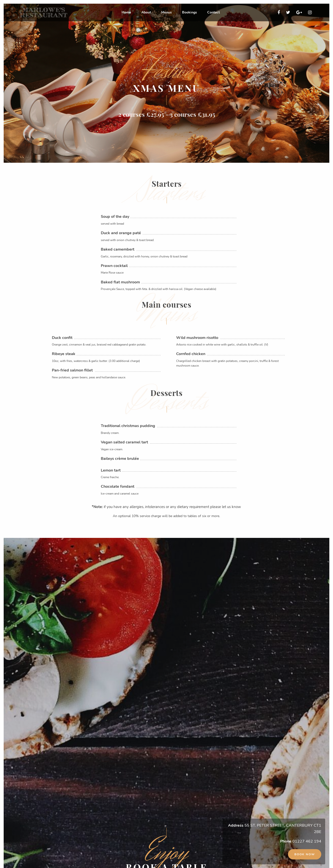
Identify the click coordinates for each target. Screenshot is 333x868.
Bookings (189, 12)
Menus (166, 12)
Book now (305, 854)
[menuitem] (126, 12)
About (146, 12)
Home (126, 12)
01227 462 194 (307, 841)
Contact (213, 12)
